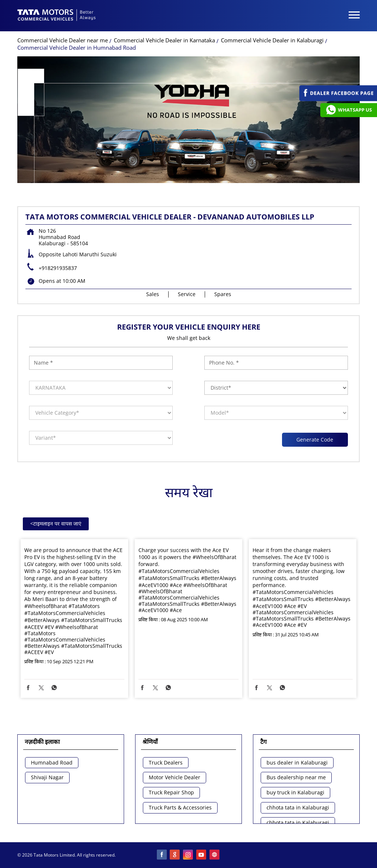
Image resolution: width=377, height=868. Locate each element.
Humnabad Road (52, 763)
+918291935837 (58, 268)
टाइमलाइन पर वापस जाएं (56, 523)
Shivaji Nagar (47, 778)
